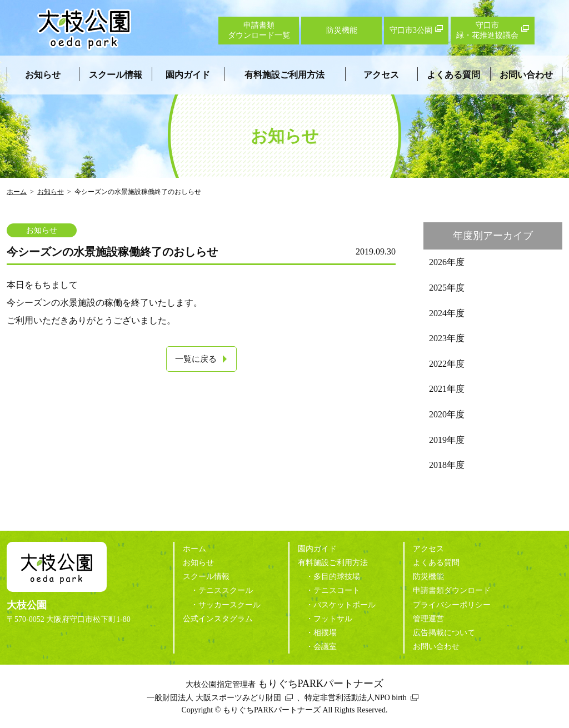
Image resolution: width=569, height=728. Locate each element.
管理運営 (428, 619)
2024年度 (447, 313)
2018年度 (447, 465)
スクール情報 (116, 75)
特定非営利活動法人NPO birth (356, 698)
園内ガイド (188, 75)
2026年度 (447, 262)
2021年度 (447, 389)
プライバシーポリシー (452, 605)
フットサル (333, 619)
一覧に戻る (196, 359)
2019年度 (447, 440)
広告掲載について (444, 633)
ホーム (17, 192)
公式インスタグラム (218, 619)
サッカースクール (229, 605)
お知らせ (43, 75)
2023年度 (447, 338)
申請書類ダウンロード (452, 590)
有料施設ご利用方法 (284, 75)
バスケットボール (345, 605)
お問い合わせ (526, 75)
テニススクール (226, 590)
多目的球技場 (337, 577)
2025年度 (447, 288)
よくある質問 (453, 75)
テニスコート (337, 590)
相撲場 (325, 633)
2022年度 (447, 364)
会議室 (325, 647)
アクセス (381, 75)
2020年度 (447, 414)
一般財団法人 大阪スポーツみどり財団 (214, 698)
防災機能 (428, 577)
